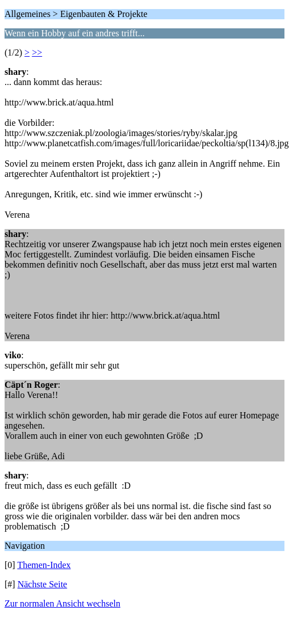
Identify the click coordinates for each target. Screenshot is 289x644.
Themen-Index (44, 565)
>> (37, 52)
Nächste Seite (43, 584)
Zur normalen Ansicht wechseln (62, 603)
